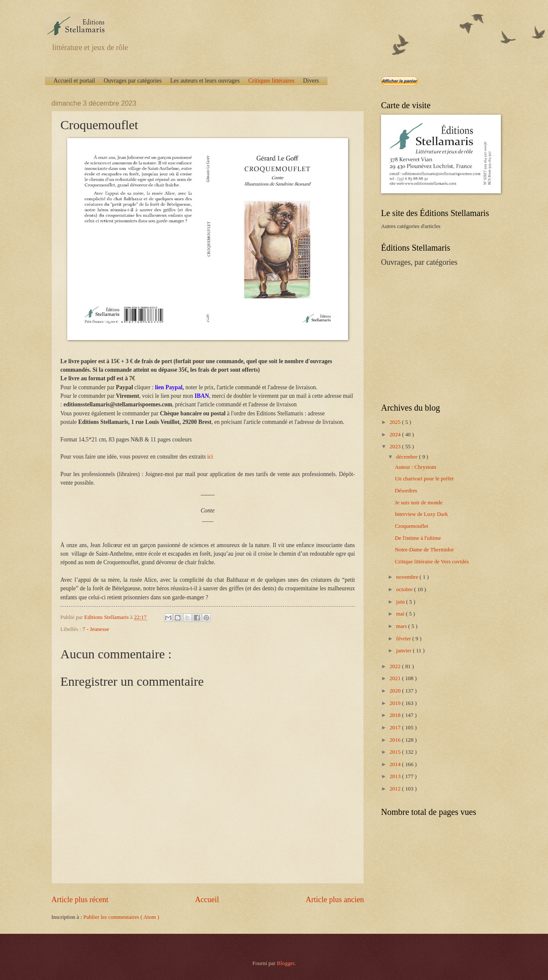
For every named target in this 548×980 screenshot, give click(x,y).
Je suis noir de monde (419, 503)
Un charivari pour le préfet (424, 479)
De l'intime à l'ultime (418, 538)
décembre (407, 457)
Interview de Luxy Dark (421, 514)
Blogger (286, 963)
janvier (404, 651)
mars (402, 626)
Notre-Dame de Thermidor (424, 550)
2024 (396, 435)
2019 (396, 703)
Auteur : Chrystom (415, 467)
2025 (396, 422)
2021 (396, 678)
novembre (408, 577)
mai (401, 614)
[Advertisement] (435, 334)
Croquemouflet (411, 526)
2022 (396, 666)
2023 (396, 447)
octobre (405, 589)
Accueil (207, 900)
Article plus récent (80, 900)
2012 (396, 789)
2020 (396, 691)
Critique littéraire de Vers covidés (432, 562)
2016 (396, 740)
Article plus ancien (335, 900)
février (404, 639)
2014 (396, 764)
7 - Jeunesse (96, 629)
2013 (396, 776)
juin (401, 602)
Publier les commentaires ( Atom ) (121, 917)
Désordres (406, 491)
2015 (396, 752)
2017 (396, 728)
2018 (396, 715)
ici (210, 457)
